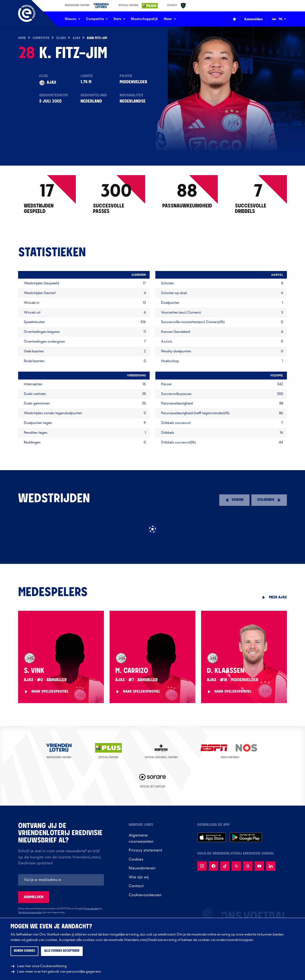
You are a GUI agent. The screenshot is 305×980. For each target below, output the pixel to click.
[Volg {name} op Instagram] (202, 866)
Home (22, 38)
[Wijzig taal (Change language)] (282, 19)
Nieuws (73, 19)
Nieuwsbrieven (142, 868)
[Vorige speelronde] (234, 500)
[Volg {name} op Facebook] (213, 866)
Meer (170, 19)
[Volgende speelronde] (269, 500)
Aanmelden (34, 897)
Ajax (76, 38)
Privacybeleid (91, 909)
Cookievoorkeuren (145, 895)
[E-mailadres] (61, 880)
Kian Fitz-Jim (97, 38)
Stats (119, 19)
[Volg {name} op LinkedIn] (271, 866)
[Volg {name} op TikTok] (225, 866)
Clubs (61, 38)
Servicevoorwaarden (30, 912)
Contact (136, 886)
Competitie (97, 19)
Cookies (136, 859)
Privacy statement (145, 850)
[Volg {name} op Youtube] (259, 866)
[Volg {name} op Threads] (248, 866)
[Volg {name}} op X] (236, 866)
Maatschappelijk (144, 19)
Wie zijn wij (139, 877)
